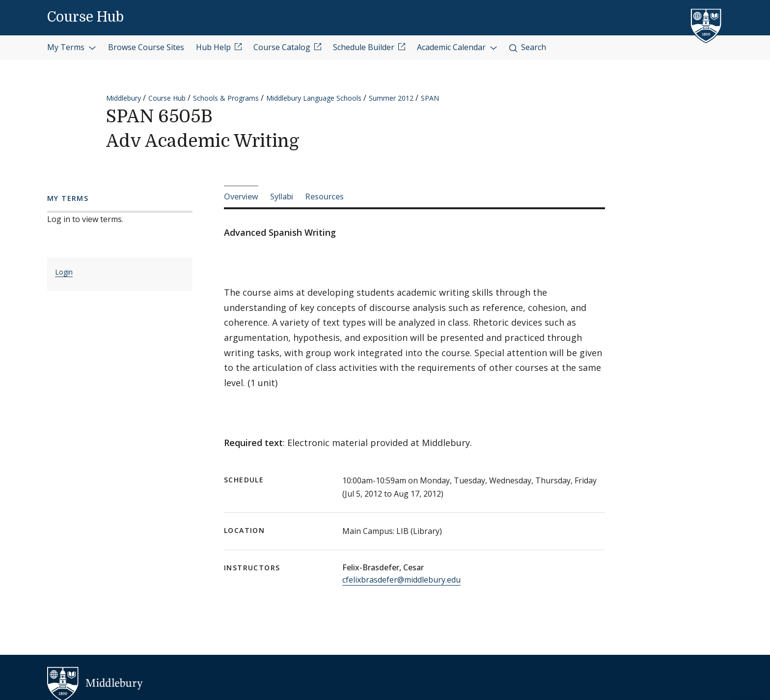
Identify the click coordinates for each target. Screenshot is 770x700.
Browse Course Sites (146, 47)
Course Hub (85, 17)
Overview (241, 196)
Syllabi (282, 196)
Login (64, 272)
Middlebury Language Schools (314, 98)
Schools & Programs (226, 98)
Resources (324, 196)
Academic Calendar (457, 47)
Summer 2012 (391, 98)
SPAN (430, 98)
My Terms (72, 47)
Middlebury (124, 98)
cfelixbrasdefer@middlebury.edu (401, 580)
